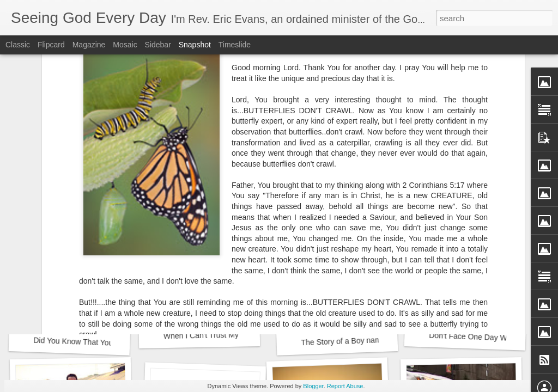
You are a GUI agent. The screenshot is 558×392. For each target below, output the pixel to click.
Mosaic (125, 45)
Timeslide (235, 45)
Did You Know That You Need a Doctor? (101, 343)
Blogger (313, 386)
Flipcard (51, 45)
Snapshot (195, 45)
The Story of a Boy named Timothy (360, 341)
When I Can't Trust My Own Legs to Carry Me (240, 335)
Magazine (89, 45)
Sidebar (158, 45)
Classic (18, 45)
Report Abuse (345, 386)
